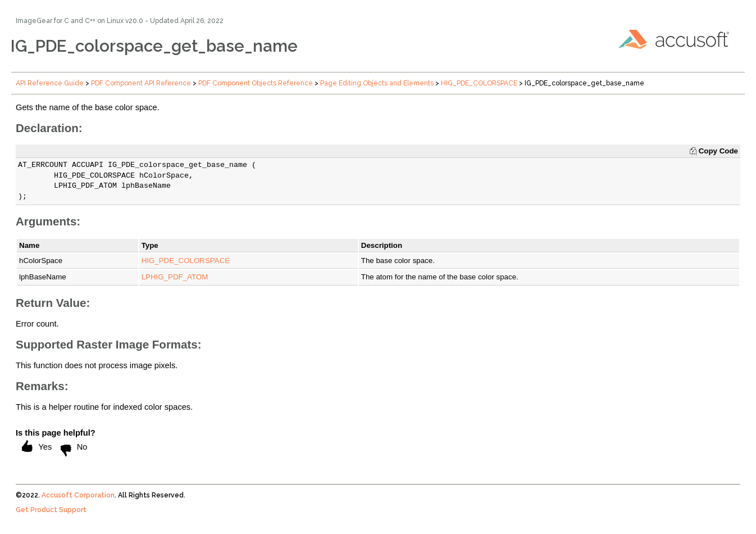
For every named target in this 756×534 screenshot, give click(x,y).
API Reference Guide (50, 83)
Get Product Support (51, 510)
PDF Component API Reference (141, 83)
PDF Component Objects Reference (256, 83)
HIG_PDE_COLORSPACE (479, 83)
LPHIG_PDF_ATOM (175, 277)
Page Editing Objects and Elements (377, 83)
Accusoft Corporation (78, 495)
